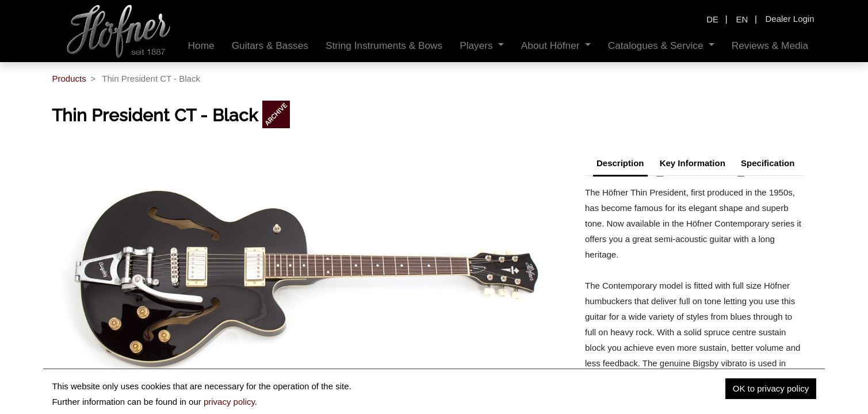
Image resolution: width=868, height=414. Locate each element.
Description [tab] (620, 163)
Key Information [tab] (693, 163)
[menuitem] (201, 46)
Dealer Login (789, 19)
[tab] (768, 164)
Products (69, 78)
